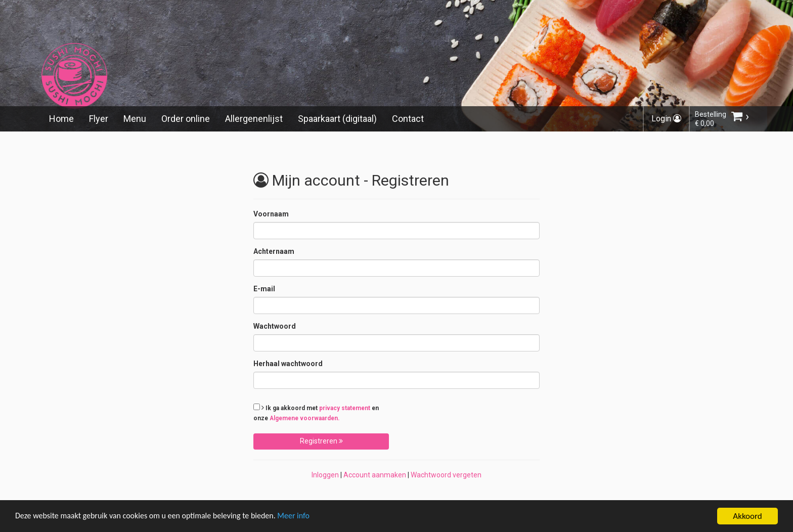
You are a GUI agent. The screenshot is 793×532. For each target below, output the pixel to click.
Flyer (99, 119)
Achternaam (274, 251)
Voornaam (271, 214)
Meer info (311, 518)
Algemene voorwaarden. (305, 418)
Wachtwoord (275, 326)
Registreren (321, 441)
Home (61, 119)
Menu (135, 119)
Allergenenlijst (254, 119)
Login (666, 119)
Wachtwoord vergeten (446, 475)
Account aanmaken (375, 475)
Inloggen (325, 475)
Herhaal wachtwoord (288, 364)
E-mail (264, 289)
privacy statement (345, 408)
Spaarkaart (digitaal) (337, 119)
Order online (186, 119)
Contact (408, 119)
